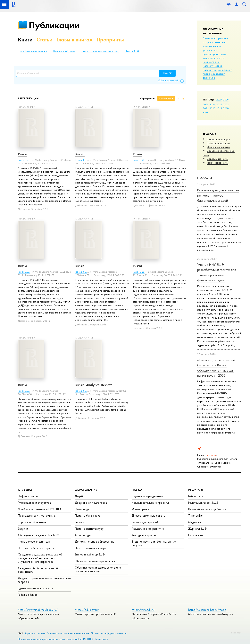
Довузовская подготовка (91, 503)
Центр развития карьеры (91, 548)
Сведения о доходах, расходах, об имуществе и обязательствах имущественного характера (40, 558)
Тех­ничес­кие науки (217, 163)
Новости (205, 178)
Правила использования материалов (100, 51)
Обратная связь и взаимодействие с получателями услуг (98, 569)
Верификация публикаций (33, 51)
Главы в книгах (75, 40)
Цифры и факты (28, 496)
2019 (219, 108)
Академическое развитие (148, 529)
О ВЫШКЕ (25, 490)
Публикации (54, 25)
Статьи (45, 40)
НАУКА (137, 490)
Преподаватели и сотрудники (37, 515)
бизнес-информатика (215, 38)
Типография (196, 515)
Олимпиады (82, 509)
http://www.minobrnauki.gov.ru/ (38, 610)
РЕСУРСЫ (196, 490)
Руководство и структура (34, 503)
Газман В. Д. (24, 160)
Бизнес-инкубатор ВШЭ (90, 554)
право (207, 74)
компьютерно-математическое (213, 64)
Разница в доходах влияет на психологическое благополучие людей (218, 195)
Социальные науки (217, 159)
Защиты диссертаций (145, 522)
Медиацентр (196, 522)
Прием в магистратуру (89, 529)
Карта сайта (101, 639)
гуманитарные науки (215, 54)
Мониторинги (141, 509)
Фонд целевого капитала (34, 541)
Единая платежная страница (36, 588)
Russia (23, 154)
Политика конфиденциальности (109, 633)
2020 (212, 108)
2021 (206, 108)
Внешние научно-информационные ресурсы (154, 543)
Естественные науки (218, 143)
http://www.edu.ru (143, 610)
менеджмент (225, 70)
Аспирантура (83, 535)
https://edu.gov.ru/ (87, 610)
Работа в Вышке (28, 595)
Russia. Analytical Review (94, 385)
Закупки (23, 529)
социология (218, 74)
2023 (219, 104)
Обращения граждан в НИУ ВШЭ (39, 535)
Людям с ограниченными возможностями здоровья (44, 580)
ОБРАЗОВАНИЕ (86, 490)
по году (181, 99)
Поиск (167, 73)
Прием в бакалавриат (88, 515)
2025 (206, 104)
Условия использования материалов (68, 633)
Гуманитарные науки (218, 139)
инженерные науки (214, 58)
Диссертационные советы (149, 515)
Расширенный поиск (64, 51)
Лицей (79, 496)
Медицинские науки (218, 147)
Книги (25, 40)
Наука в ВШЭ (132, 51)
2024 (212, 104)
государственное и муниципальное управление (214, 46)
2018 (226, 108)
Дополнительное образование (95, 541)
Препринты (110, 40)
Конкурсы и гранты (144, 535)
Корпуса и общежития (32, 522)
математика (210, 70)
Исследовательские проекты (150, 503)
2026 (226, 99)
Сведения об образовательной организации (38, 570)
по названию (164, 99)
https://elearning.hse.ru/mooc (207, 610)
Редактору (236, 633)
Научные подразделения (147, 496)
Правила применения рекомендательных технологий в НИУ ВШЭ (55, 639)
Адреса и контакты (35, 633)
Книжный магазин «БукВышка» (207, 509)
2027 (219, 99)
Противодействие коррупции (37, 548)
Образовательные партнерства (95, 561)
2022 (226, 104)
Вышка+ (80, 522)
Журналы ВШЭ (197, 529)
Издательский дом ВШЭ (203, 503)
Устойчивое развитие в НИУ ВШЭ (39, 509)
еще (205, 112)
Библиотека (196, 496)
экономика (209, 78)
